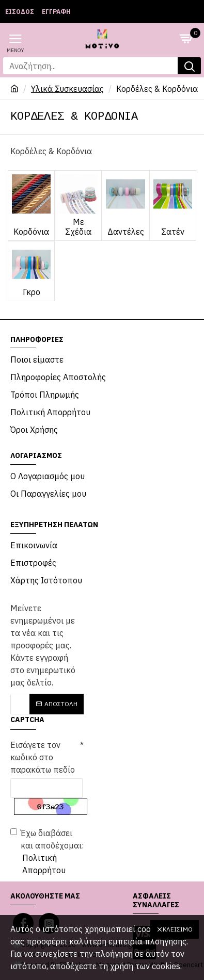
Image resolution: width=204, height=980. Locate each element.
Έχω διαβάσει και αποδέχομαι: (47, 852)
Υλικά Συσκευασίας (67, 89)
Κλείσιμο (178, 929)
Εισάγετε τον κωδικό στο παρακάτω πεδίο (43, 757)
